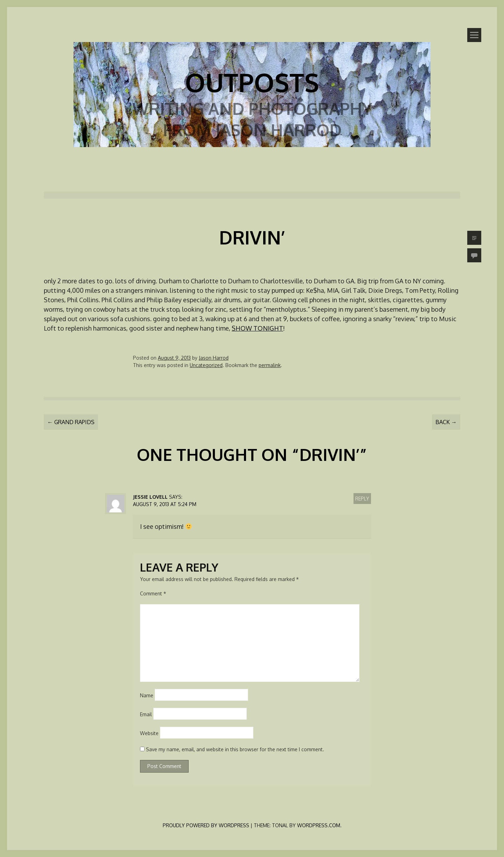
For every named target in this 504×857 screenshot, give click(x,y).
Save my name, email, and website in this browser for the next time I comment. (235, 749)
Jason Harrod (214, 358)
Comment (153, 593)
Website (149, 733)
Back (446, 422)
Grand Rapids (71, 422)
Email (146, 714)
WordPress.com (319, 825)
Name (147, 695)
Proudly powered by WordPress (206, 825)
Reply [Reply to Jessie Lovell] (362, 499)
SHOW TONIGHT (257, 328)
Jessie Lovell (150, 497)
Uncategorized (206, 365)
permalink (270, 365)
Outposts (252, 82)
